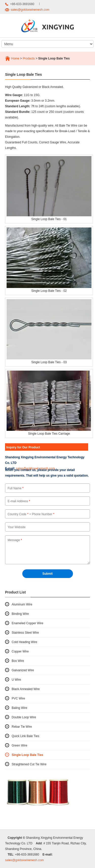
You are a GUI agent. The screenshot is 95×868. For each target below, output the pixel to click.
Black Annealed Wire (26, 689)
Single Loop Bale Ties (27, 755)
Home (15, 58)
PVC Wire (18, 698)
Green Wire (19, 745)
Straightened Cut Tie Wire (29, 764)
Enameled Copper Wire (27, 623)
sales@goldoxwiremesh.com (30, 10)
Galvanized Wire (23, 670)
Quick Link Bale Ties (25, 736)
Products (29, 58)
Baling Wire (19, 708)
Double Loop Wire (24, 717)
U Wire (16, 680)
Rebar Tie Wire (22, 727)
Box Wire (18, 661)
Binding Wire (20, 614)
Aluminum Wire (22, 604)
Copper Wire (20, 651)
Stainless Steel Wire (25, 633)
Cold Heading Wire (24, 642)
